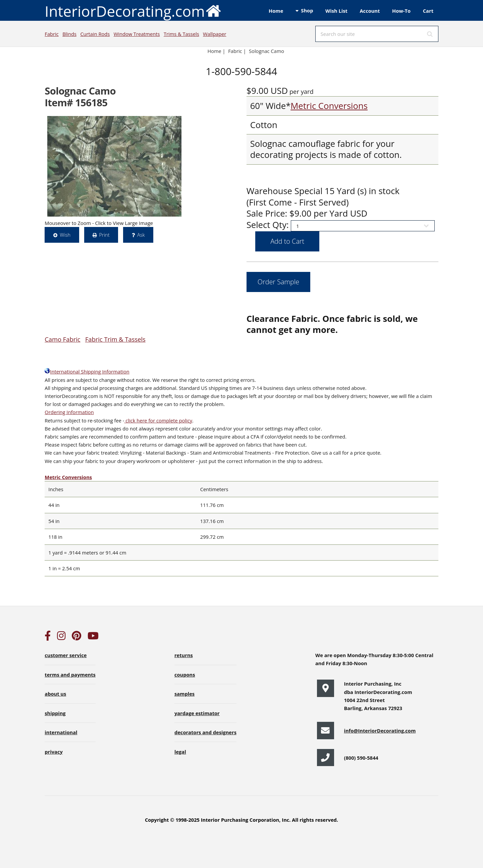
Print (104, 235)
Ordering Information (69, 412)
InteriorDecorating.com (133, 11)
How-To (401, 11)
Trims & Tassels (181, 34)
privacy (53, 752)
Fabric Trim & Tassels (115, 339)
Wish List (336, 11)
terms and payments (70, 675)
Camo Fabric (62, 339)
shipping (55, 713)
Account (370, 11)
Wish (65, 235)
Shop (307, 10)
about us (55, 694)
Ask (141, 235)
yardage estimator (197, 713)
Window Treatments (137, 34)
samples (184, 694)
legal (180, 752)
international (61, 732)
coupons (185, 675)
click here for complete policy (158, 420)
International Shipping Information (87, 371)
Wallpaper (214, 34)
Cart (428, 11)
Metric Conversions (329, 106)
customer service (66, 655)
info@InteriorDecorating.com (380, 731)
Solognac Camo (267, 51)
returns (184, 655)
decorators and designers (205, 732)
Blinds (69, 34)
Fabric (51, 34)
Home (276, 11)
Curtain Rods (95, 34)
